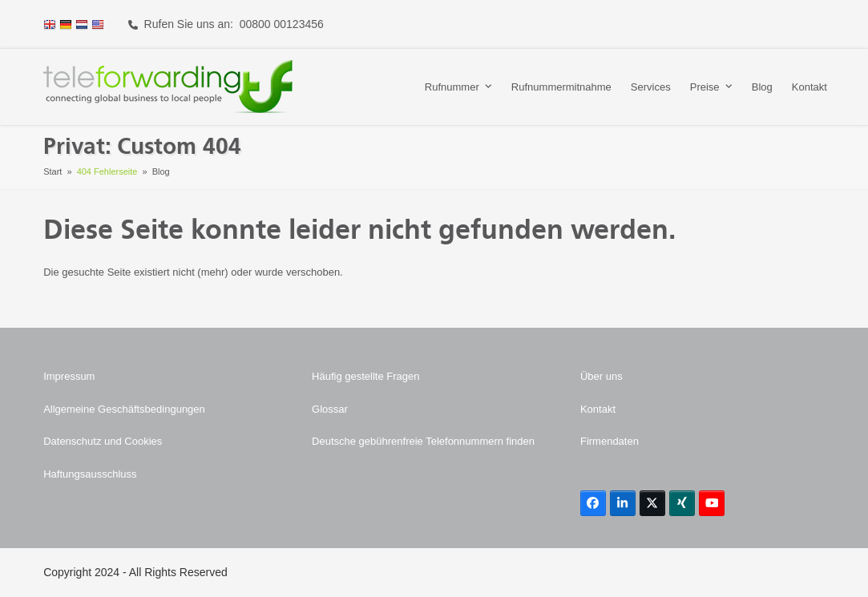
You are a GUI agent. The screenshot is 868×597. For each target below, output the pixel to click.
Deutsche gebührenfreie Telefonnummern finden (423, 441)
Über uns (602, 376)
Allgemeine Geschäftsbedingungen (124, 409)
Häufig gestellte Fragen (365, 376)
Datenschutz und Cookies (103, 441)
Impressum (69, 376)
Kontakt (598, 409)
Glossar (330, 409)
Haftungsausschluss (90, 474)
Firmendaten (610, 441)
